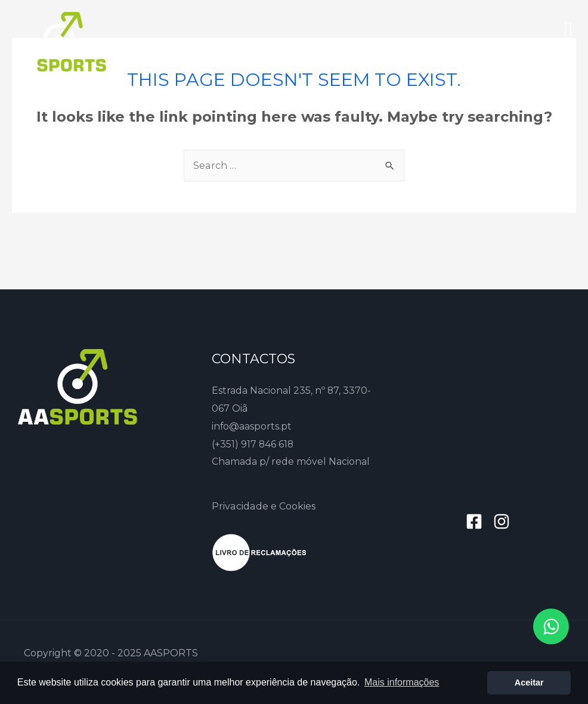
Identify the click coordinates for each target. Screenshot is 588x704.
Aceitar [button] (529, 683)
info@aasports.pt (252, 426)
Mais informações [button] (402, 682)
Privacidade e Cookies (263, 506)
